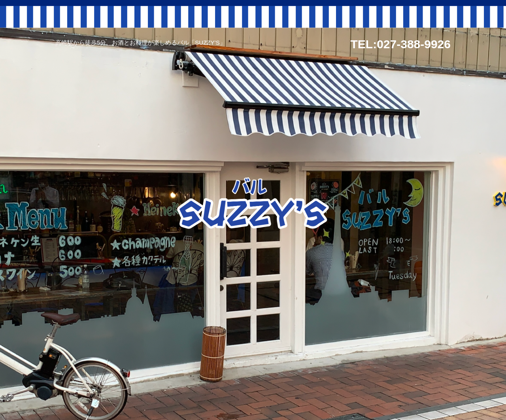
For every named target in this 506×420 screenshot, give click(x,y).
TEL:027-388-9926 (401, 44)
